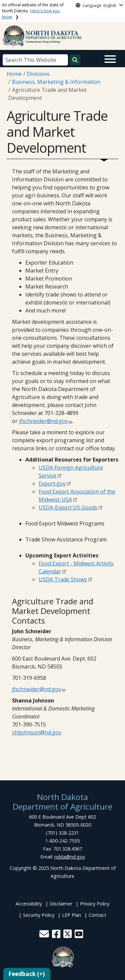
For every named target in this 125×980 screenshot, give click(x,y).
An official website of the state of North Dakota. (33, 11)
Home (14, 74)
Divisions (38, 74)
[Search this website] (75, 60)
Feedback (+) (26, 974)
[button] (45, 936)
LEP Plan (71, 915)
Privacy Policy (95, 904)
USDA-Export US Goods (68, 507)
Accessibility (29, 904)
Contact (97, 915)
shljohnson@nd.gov (37, 732)
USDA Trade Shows (63, 579)
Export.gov (52, 484)
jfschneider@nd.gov (43, 421)
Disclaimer (61, 904)
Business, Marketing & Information (56, 82)
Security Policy (39, 915)
